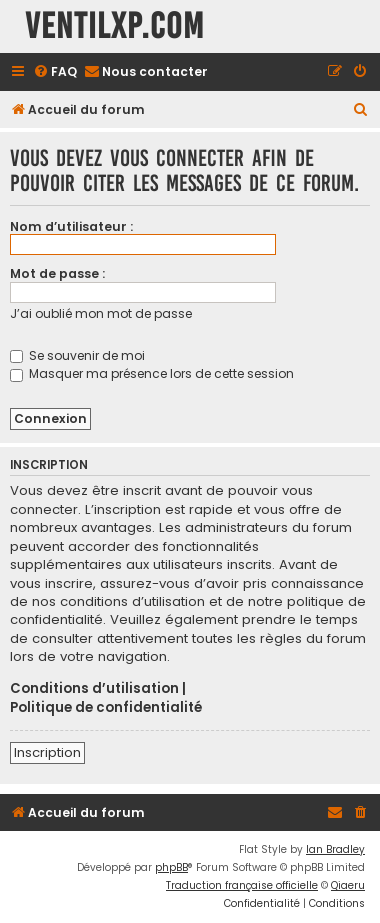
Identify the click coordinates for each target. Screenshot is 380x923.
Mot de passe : (57, 273)
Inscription (47, 752)
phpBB (171, 867)
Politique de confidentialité (106, 708)
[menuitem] (55, 72)
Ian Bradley (335, 849)
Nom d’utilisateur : (71, 226)
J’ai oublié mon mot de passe (101, 313)
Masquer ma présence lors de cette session (152, 373)
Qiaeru (348, 885)
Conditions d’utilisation (94, 689)
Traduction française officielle (242, 885)
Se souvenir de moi (77, 355)
